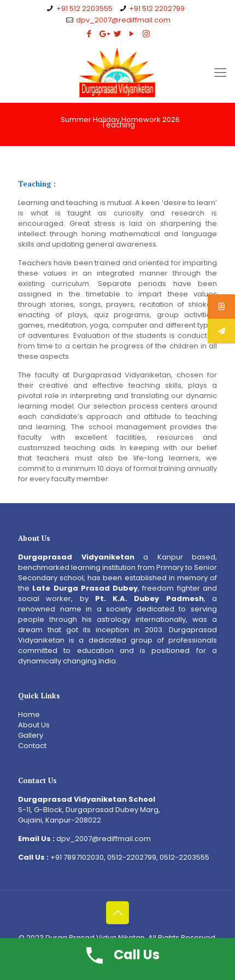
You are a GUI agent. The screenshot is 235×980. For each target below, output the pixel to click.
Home (29, 714)
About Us (34, 725)
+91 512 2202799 (157, 8)
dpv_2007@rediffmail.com (123, 20)
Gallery (31, 735)
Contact (32, 746)
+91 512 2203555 (84, 8)
